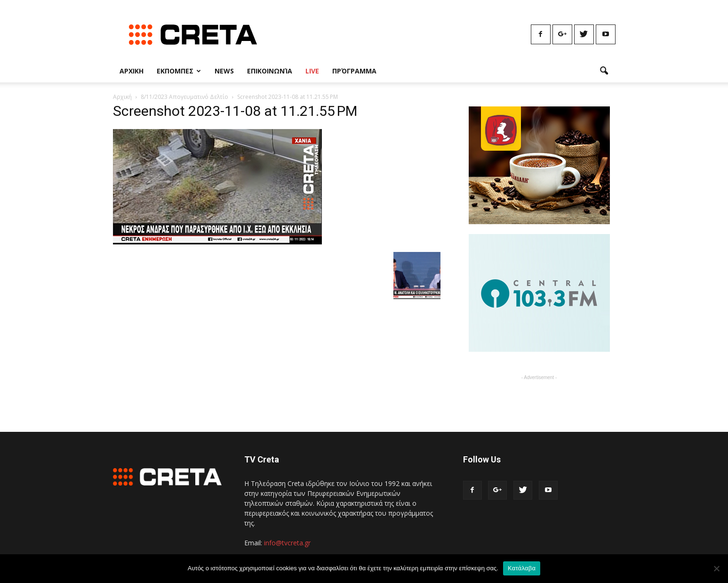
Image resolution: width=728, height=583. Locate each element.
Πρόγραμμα (354, 71)
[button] (604, 71)
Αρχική (122, 97)
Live (312, 71)
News (224, 71)
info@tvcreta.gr (287, 543)
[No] (716, 568)
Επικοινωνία (270, 71)
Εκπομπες (179, 71)
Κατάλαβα (522, 568)
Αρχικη (132, 71)
